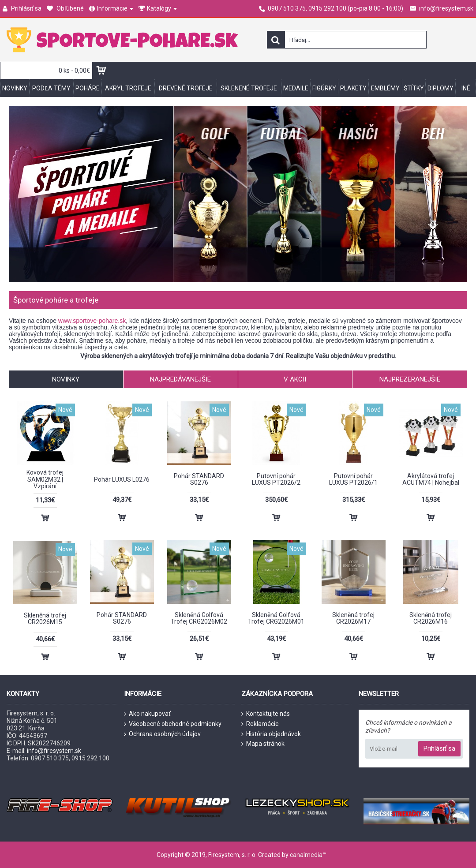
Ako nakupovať (147, 714)
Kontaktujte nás (266, 714)
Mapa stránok (263, 744)
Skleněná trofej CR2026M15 (45, 619)
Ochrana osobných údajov (162, 734)
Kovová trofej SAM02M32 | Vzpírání (45, 479)
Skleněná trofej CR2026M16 (431, 618)
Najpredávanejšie (180, 379)
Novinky (66, 379)
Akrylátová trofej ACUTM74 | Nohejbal (431, 479)
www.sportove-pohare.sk (92, 321)
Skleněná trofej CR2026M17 (353, 618)
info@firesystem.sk (54, 751)
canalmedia (306, 855)
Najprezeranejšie (410, 379)
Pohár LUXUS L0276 (122, 479)
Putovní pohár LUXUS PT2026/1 (353, 479)
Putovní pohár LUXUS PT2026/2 (276, 479)
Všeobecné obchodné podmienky (173, 724)
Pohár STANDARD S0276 (199, 479)
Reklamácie (260, 724)
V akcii (295, 379)
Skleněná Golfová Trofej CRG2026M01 (276, 618)
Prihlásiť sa (439, 748)
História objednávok (271, 734)
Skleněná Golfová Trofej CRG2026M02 (199, 618)
